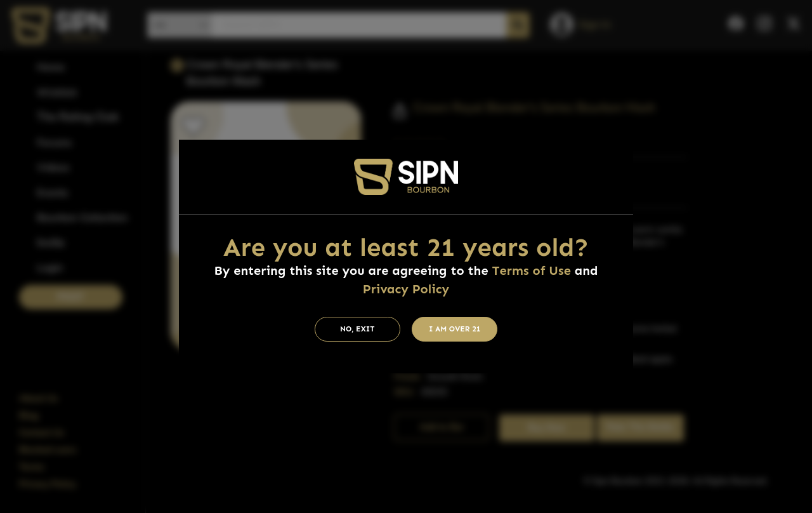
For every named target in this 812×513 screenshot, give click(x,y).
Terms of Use (532, 270)
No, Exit (357, 329)
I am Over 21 (455, 329)
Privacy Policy (406, 289)
